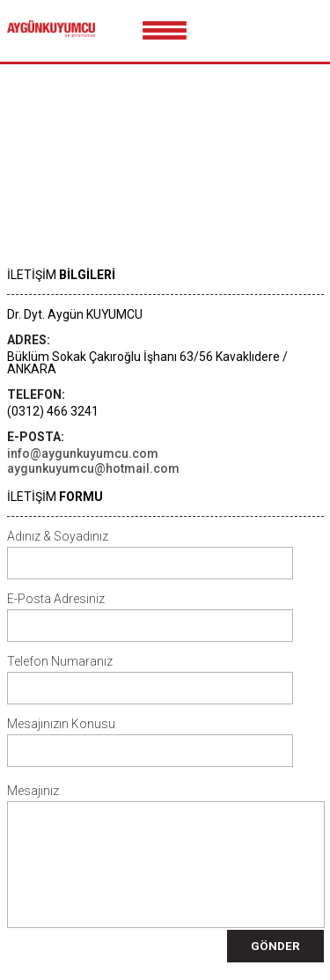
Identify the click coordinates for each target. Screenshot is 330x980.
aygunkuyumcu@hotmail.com (93, 468)
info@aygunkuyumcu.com (83, 453)
